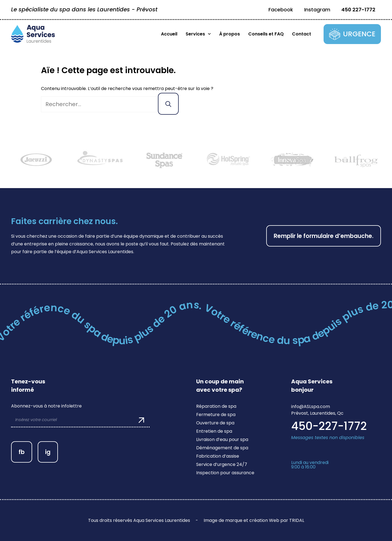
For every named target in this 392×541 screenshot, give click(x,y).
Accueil (169, 34)
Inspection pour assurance (225, 473)
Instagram (317, 10)
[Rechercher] (168, 104)
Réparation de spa (216, 406)
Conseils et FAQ (266, 34)
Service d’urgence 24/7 (222, 464)
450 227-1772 (358, 10)
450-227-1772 (329, 426)
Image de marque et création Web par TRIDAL (254, 520)
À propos (230, 34)
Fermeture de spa (216, 415)
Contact (302, 34)
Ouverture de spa (215, 423)
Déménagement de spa (222, 448)
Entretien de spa (214, 431)
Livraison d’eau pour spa (222, 439)
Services (198, 34)
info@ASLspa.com (311, 407)
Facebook (281, 10)
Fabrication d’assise (218, 456)
